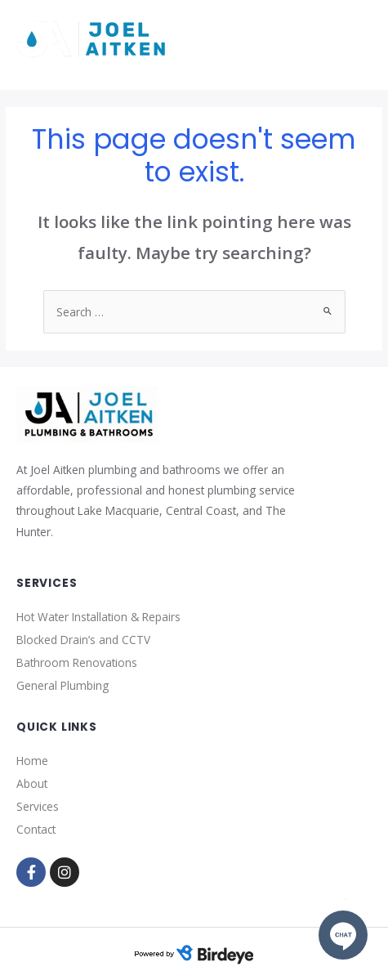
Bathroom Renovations (77, 662)
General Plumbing (62, 685)
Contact (36, 829)
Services (38, 806)
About (32, 783)
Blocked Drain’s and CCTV (83, 640)
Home (32, 761)
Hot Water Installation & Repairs (98, 617)
